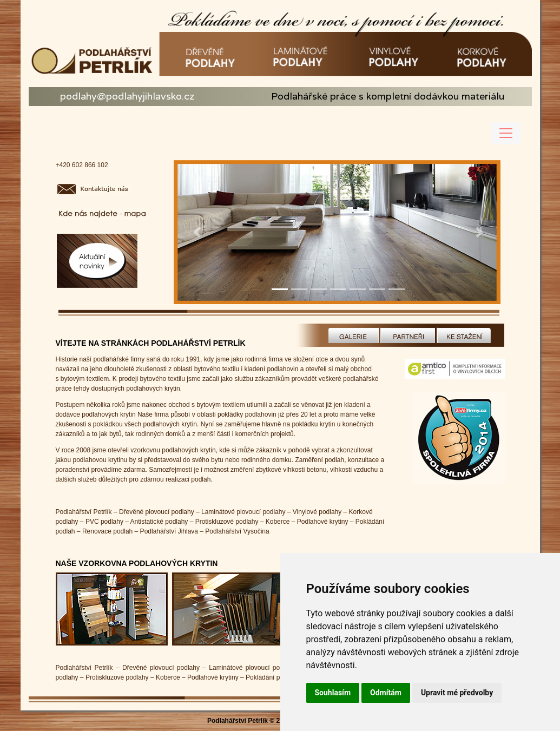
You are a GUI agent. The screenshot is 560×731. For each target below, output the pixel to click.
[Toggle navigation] (506, 133)
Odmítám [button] (386, 693)
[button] (197, 232)
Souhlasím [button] (333, 693)
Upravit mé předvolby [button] (457, 693)
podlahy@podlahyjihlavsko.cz (127, 96)
